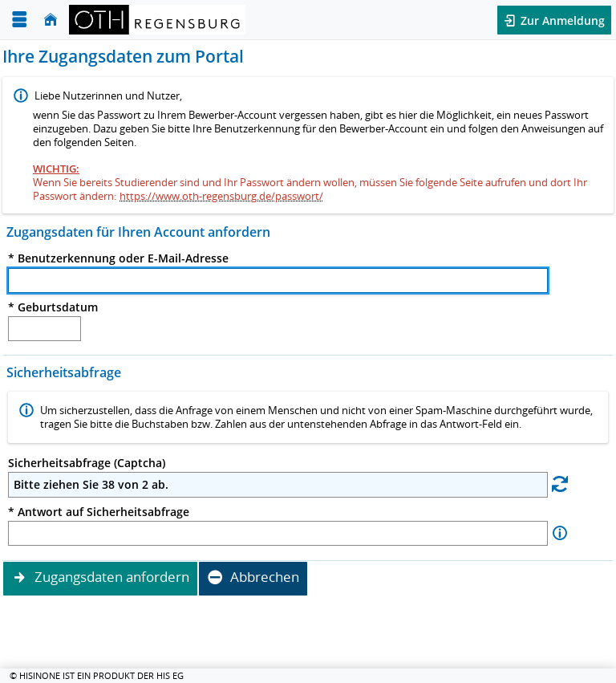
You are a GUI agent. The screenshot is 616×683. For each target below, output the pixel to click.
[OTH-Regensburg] (157, 20)
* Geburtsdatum (53, 307)
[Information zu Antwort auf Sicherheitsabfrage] (560, 533)
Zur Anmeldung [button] (561, 20)
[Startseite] (51, 20)
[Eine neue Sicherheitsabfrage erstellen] (560, 484)
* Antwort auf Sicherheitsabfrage (99, 512)
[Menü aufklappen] (19, 20)
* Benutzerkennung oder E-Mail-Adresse (118, 258)
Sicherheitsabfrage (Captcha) (87, 463)
